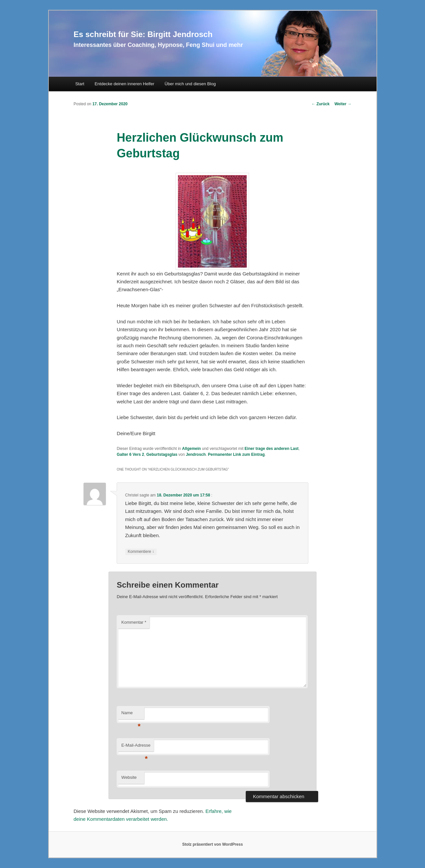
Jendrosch (196, 454)
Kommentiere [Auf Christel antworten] (141, 552)
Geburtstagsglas (162, 454)
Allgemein (192, 449)
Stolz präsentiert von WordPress (213, 844)
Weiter (343, 104)
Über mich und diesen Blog (190, 84)
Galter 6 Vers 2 (130, 454)
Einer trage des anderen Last (271, 449)
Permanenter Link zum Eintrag (236, 454)
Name (131, 715)
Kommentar (134, 622)
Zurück (320, 104)
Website (129, 777)
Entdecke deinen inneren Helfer (125, 84)
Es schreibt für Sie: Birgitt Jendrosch (143, 34)
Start (80, 84)
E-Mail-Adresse (136, 747)
